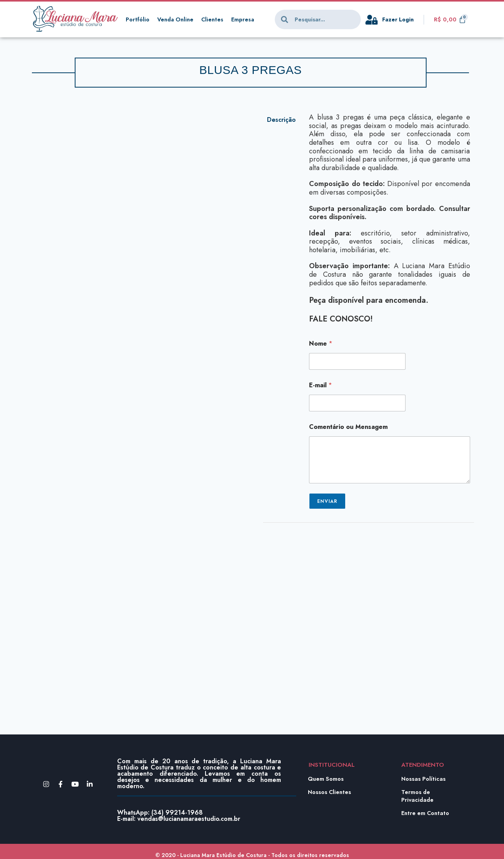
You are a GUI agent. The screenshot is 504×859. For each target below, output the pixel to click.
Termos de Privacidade (418, 796)
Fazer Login (399, 19)
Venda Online (176, 19)
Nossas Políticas (424, 779)
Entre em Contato (426, 813)
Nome (321, 343)
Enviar (327, 501)
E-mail (320, 385)
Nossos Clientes (330, 792)
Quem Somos (326, 779)
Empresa (245, 19)
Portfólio (138, 19)
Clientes (214, 19)
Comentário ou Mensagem (348, 427)
